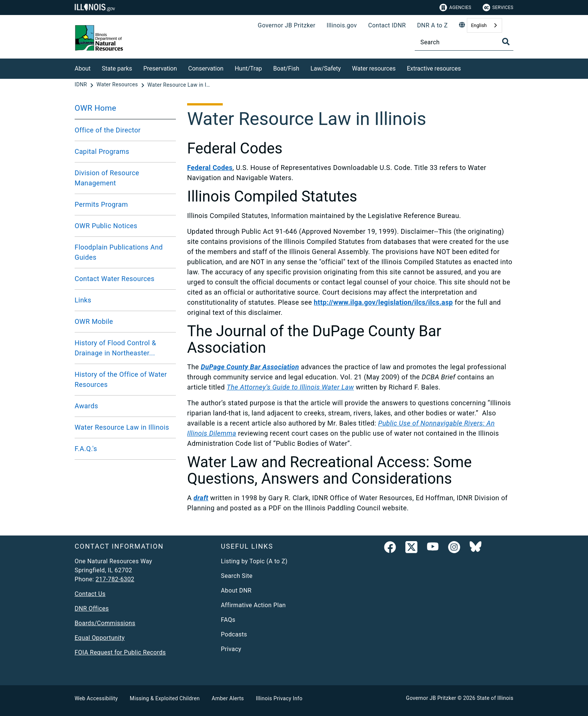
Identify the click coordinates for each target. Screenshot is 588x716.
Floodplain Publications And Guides (119, 252)
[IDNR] (82, 85)
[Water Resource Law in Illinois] (179, 85)
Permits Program (101, 204)
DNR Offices (92, 608)
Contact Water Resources (115, 279)
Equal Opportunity (100, 638)
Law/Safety (326, 68)
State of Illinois (495, 698)
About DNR (236, 590)
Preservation (160, 68)
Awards (86, 406)
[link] (390, 549)
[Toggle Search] (506, 42)
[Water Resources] (118, 85)
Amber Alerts (228, 698)
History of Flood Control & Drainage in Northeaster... (115, 348)
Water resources (374, 68)
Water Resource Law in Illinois (122, 427)
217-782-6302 (115, 579)
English (479, 25)
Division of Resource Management (107, 178)
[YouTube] (433, 549)
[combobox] (484, 25)
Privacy (231, 649)
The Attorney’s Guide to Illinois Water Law (290, 387)
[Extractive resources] (466, 67)
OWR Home (95, 108)
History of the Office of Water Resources (121, 379)
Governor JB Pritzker (286, 25)
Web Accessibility (96, 698)
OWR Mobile (94, 321)
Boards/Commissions (105, 623)
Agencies (455, 8)
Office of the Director (108, 130)
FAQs (228, 620)
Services (498, 8)
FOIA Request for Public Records (120, 652)
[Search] (464, 42)
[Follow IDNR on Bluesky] (475, 549)
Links (83, 300)
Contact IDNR (387, 25)
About (83, 68)
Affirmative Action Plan (253, 605)
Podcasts (234, 634)
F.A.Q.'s (86, 449)
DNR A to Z (432, 25)
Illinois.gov (342, 25)
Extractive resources (434, 68)
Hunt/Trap (248, 68)
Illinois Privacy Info (279, 698)
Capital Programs (102, 151)
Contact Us (90, 594)
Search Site (237, 576)
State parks (117, 68)
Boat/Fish (286, 68)
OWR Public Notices (106, 226)
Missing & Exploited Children (165, 698)
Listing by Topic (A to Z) (254, 561)
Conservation (206, 68)
